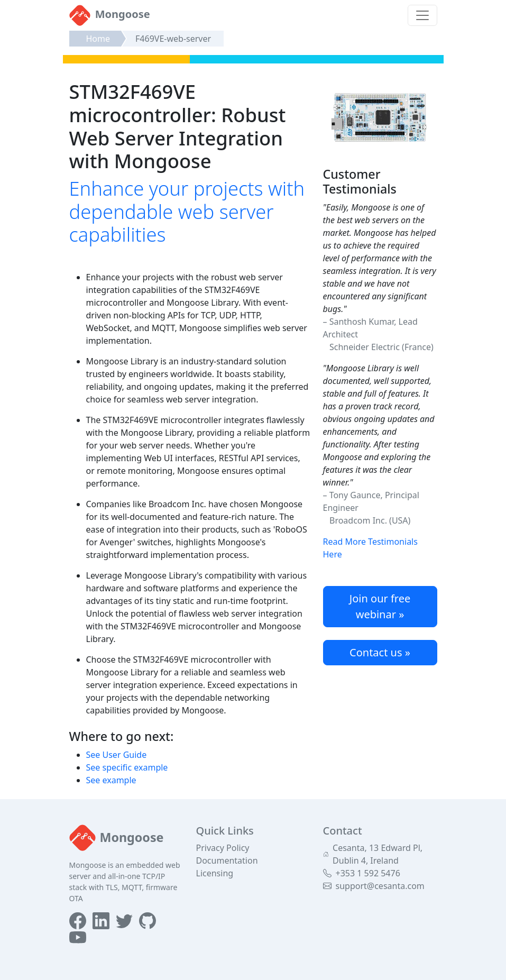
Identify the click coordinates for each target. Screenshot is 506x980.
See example (111, 780)
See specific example (127, 767)
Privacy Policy (223, 848)
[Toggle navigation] (422, 15)
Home (98, 39)
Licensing (215, 873)
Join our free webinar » (380, 606)
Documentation (227, 860)
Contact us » (380, 652)
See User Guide (117, 755)
